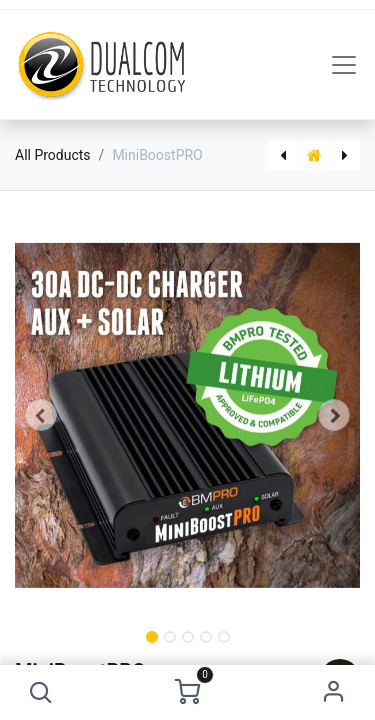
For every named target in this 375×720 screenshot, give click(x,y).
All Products (53, 155)
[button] (41, 692)
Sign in (333, 692)
